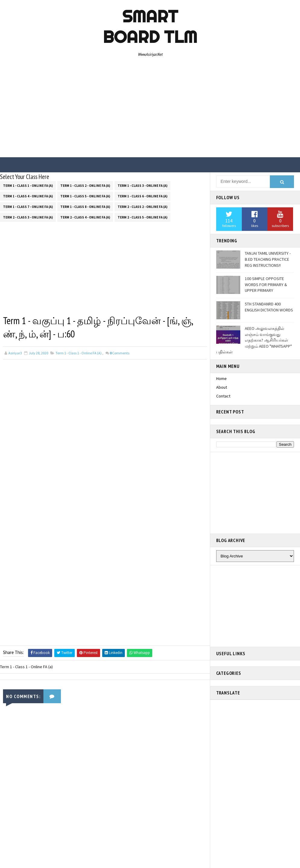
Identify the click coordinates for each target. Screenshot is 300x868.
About (222, 387)
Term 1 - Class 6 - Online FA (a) (142, 196)
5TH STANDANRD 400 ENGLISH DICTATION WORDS (269, 307)
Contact (223, 396)
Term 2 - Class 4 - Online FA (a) (85, 217)
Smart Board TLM (150, 27)
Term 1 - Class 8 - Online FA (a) (85, 207)
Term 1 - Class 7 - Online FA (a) (28, 207)
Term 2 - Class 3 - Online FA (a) (28, 217)
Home (221, 378)
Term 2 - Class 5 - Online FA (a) (142, 217)
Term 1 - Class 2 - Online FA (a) (85, 186)
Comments (120, 353)
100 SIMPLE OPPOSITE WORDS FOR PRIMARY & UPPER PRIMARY (266, 284)
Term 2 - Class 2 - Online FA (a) (142, 207)
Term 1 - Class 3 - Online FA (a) (142, 186)
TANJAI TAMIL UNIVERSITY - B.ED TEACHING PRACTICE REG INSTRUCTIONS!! (268, 259)
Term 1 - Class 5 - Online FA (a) (85, 196)
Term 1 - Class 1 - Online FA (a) (28, 186)
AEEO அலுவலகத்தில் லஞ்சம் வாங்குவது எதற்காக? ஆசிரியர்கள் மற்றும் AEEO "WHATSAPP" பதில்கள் (254, 340)
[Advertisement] (150, 109)
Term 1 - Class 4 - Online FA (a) (28, 196)
